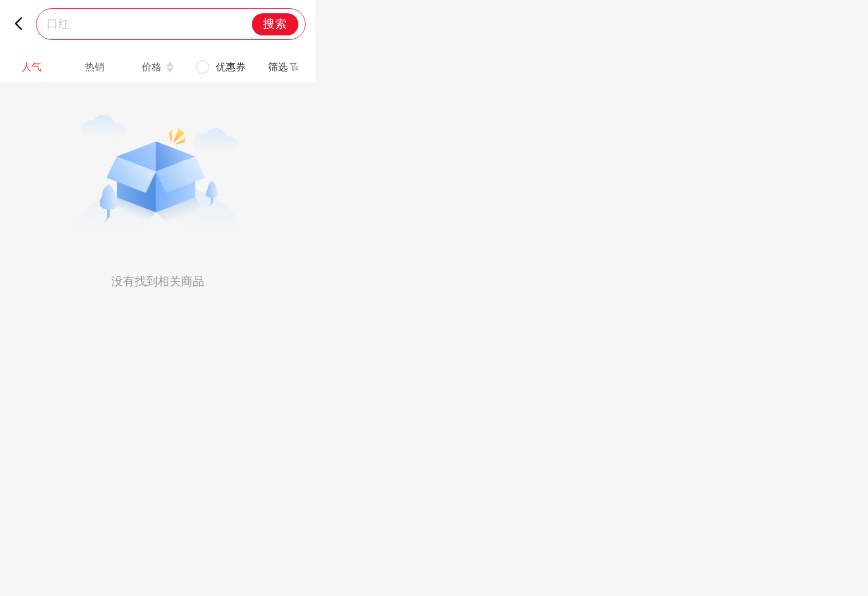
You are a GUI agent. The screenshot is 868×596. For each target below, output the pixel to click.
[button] (284, 67)
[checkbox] (221, 67)
